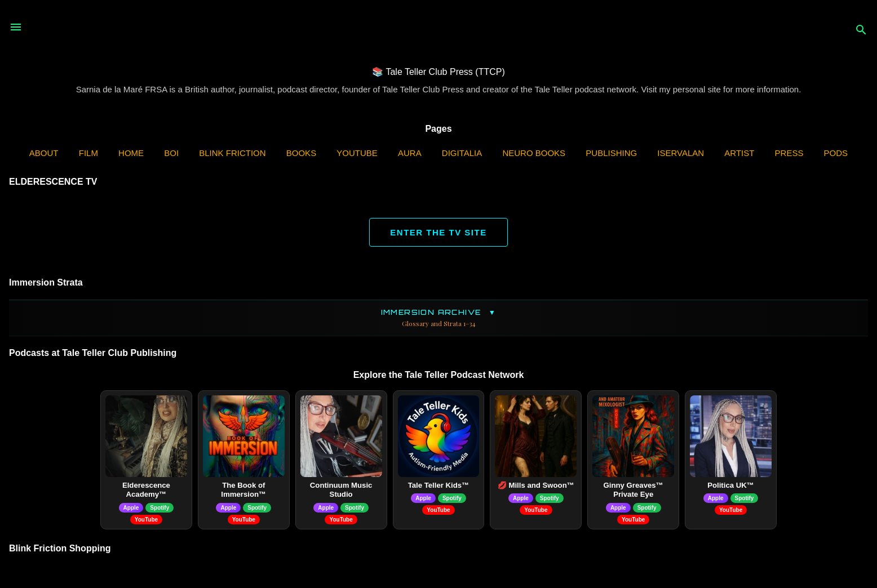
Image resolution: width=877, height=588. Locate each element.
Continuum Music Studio (341, 490)
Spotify (160, 508)
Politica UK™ (731, 485)
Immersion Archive (438, 318)
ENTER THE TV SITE (438, 232)
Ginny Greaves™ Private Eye (634, 490)
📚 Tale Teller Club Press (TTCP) (438, 72)
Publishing (611, 153)
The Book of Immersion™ (243, 490)
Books (301, 153)
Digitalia (462, 153)
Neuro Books (534, 153)
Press (789, 153)
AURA (410, 153)
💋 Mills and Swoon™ (536, 485)
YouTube (357, 153)
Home (131, 153)
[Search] (861, 31)
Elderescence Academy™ (146, 490)
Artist (739, 153)
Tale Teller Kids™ (439, 485)
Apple (131, 508)
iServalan (681, 153)
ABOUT (44, 153)
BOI (171, 153)
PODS (836, 153)
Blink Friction (232, 153)
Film (88, 153)
